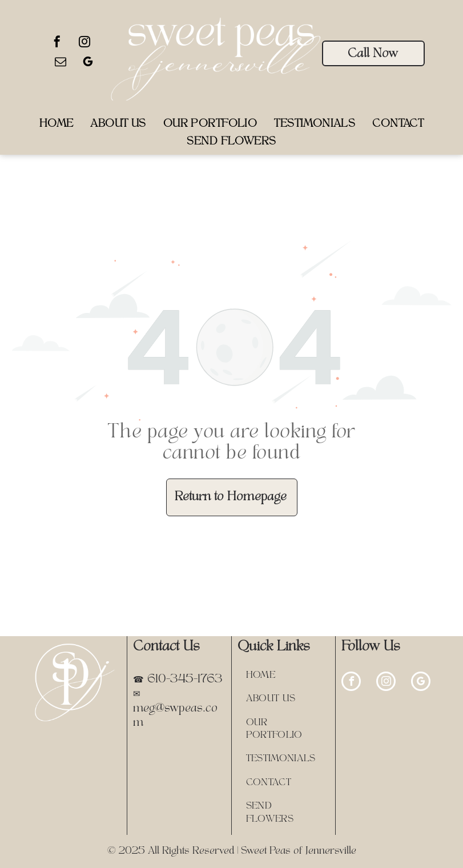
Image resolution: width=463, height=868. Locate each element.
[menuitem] (57, 124)
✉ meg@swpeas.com (175, 708)
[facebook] (57, 43)
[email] (61, 63)
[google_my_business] (88, 63)
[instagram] (84, 43)
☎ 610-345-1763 (178, 680)
